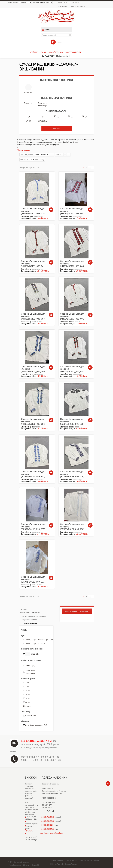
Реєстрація (81, 6)
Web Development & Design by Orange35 (24, 865)
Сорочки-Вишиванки (30, 620)
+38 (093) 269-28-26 (50, 760)
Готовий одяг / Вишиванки (31, 613)
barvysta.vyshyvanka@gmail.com (51, 833)
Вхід (72, 6)
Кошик (56, 42)
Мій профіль (63, 2)
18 (85, 116)
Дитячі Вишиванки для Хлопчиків (34, 616)
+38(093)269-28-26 (56, 52)
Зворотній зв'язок (71, 864)
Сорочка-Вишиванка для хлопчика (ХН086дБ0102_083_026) (33, 422)
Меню (48, 30)
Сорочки (31, 716)
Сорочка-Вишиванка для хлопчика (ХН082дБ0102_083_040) (72, 264)
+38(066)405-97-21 (73, 52)
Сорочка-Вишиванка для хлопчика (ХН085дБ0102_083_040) (33, 369)
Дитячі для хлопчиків (36, 725)
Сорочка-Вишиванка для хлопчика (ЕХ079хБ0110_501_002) (72, 422)
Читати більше (24, 150)
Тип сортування (27, 154)
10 (56, 116)
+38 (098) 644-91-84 (47, 825)
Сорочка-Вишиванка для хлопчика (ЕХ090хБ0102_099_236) (72, 527)
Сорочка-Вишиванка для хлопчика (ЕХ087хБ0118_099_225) (72, 474)
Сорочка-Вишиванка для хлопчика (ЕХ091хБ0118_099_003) (33, 579)
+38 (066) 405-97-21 (47, 829)
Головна (24, 609)
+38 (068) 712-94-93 (47, 817)
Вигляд (59, 154)
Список (68, 154)
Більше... (42, 121)
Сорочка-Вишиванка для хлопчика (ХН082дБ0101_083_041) (33, 264)
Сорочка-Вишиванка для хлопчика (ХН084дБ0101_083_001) (72, 316)
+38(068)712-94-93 (38, 52)
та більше (37, 643)
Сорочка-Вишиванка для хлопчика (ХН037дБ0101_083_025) (33, 211)
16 (71, 116)
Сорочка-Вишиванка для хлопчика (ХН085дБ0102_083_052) (72, 369)
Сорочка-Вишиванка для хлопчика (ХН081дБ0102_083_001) (72, 211)
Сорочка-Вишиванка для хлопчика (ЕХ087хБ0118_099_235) (33, 527)
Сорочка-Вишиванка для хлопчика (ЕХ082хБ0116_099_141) (33, 474)
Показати (24, 160)
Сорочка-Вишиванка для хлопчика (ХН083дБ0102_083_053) (33, 316)
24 (28, 121)
